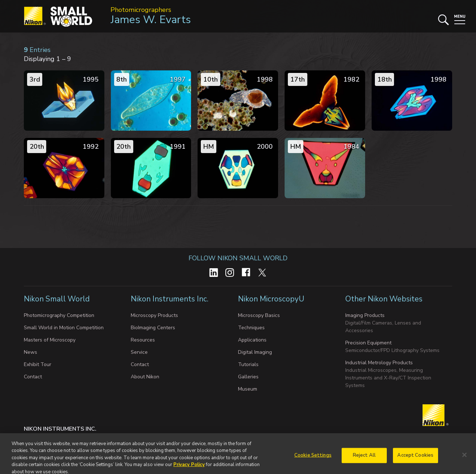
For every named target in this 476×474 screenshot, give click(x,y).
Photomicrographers (141, 10)
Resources (143, 340)
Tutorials (248, 364)
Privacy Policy (189, 468)
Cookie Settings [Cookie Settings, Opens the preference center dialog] (313, 458)
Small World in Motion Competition (64, 328)
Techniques (251, 328)
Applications (252, 340)
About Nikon (145, 377)
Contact (33, 377)
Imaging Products (365, 315)
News (31, 352)
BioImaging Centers (153, 328)
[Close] (464, 458)
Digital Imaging (255, 352)
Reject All (364, 458)
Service (139, 352)
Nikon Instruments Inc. (170, 299)
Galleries (248, 377)
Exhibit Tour (38, 364)
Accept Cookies (415, 458)
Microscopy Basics (259, 315)
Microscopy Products (154, 315)
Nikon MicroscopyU (271, 299)
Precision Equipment (368, 343)
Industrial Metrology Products (379, 363)
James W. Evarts (151, 20)
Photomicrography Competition (59, 315)
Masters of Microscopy (50, 340)
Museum (248, 389)
